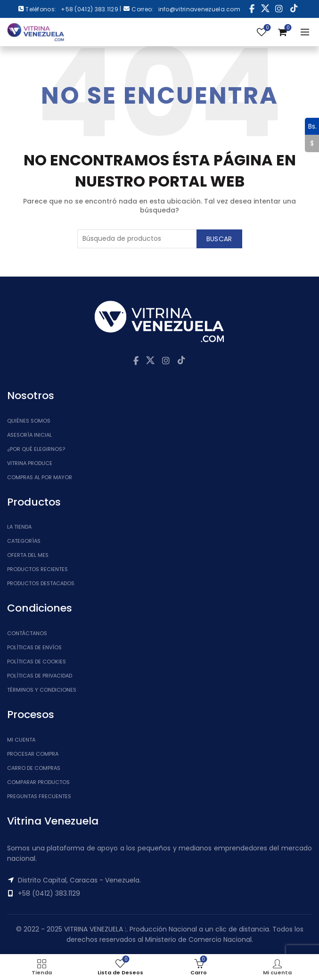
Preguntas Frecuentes (39, 796)
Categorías (24, 541)
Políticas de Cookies (37, 661)
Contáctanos (27, 633)
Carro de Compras (34, 768)
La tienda (19, 527)
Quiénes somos (29, 421)
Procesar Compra (33, 754)
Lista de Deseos (266, 28)
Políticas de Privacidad (40, 676)
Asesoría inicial (29, 435)
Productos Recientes (37, 569)
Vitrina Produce (30, 463)
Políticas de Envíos (34, 647)
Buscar (219, 239)
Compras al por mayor (40, 477)
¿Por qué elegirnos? (36, 449)
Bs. (311, 126)
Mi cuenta (21, 740)
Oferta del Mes (28, 555)
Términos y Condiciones (42, 690)
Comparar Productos (38, 782)
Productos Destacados (41, 583)
